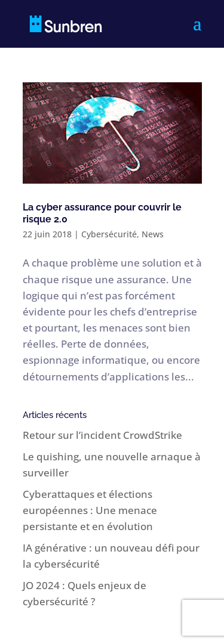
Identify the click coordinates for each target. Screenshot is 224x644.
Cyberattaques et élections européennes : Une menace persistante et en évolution (90, 510)
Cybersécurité (109, 234)
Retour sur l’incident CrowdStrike (102, 435)
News (153, 234)
